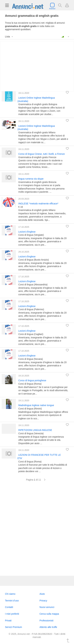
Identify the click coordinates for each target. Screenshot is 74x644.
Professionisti (46, 621)
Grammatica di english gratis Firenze (37, 157)
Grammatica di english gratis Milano (37, 132)
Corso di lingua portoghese (32, 380)
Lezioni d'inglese (27, 232)
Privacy (43, 601)
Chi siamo (10, 594)
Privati (8, 621)
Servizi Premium (13, 627)
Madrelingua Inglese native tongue (36, 405)
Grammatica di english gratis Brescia (37, 182)
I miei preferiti (12, 614)
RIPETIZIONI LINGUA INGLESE (35, 430)
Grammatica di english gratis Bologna (38, 104)
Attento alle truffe (48, 627)
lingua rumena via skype (31, 179)
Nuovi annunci (47, 607)
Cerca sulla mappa (49, 614)
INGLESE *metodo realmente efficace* (38, 204)
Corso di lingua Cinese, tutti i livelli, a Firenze (42, 154)
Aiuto (42, 594)
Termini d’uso (12, 601)
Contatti (9, 607)
